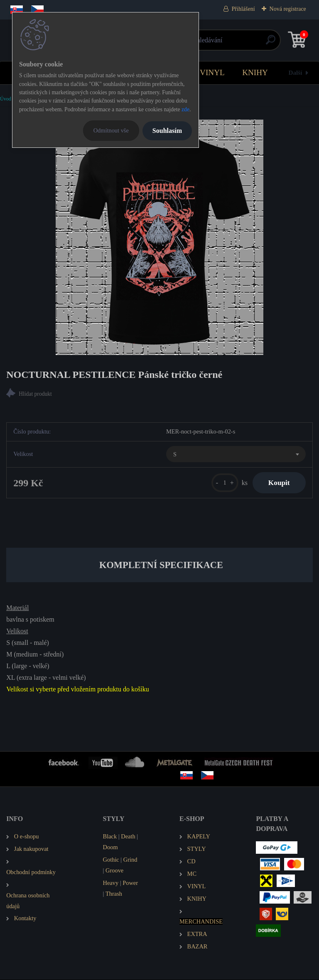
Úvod (6, 99)
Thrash (114, 894)
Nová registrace (288, 9)
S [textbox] (175, 454)
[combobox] (236, 454)
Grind (130, 860)
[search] (259, 43)
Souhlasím (167, 131)
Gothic (111, 860)
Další (296, 72)
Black (110, 837)
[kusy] (223, 483)
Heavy (111, 883)
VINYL (212, 72)
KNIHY (255, 72)
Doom (110, 848)
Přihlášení (243, 9)
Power (130, 883)
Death (128, 837)
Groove (114, 871)
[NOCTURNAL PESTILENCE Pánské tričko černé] (159, 237)
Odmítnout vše (111, 130)
